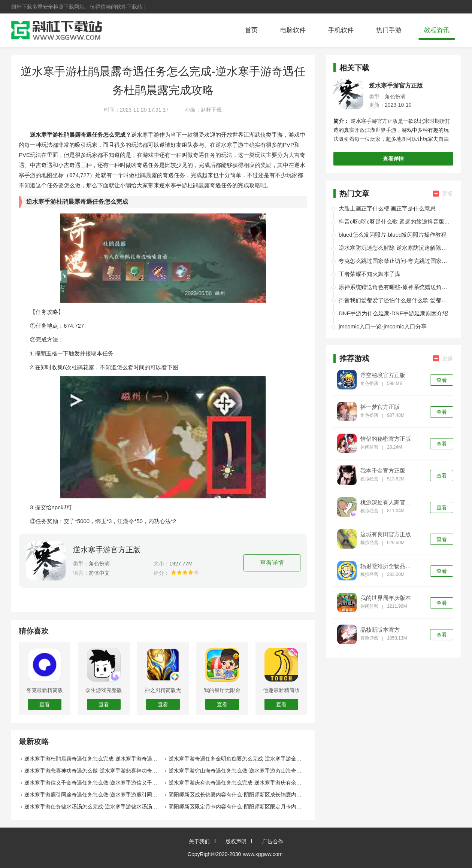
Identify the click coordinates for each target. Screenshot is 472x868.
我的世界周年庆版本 (386, 598)
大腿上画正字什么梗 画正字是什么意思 (387, 208)
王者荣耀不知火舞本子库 (370, 274)
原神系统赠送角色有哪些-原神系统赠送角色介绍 (395, 287)
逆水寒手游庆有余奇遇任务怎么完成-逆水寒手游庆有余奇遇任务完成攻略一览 (238, 783)
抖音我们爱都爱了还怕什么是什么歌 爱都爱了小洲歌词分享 (395, 300)
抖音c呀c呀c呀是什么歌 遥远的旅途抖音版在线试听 (395, 221)
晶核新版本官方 (380, 630)
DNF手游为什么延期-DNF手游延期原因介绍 (393, 313)
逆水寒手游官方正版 (107, 550)
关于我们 (199, 841)
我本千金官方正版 (383, 471)
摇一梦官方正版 (380, 407)
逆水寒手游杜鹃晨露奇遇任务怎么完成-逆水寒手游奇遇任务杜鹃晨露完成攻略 (94, 759)
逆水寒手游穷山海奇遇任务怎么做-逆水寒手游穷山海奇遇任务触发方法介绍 (238, 771)
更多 (443, 193)
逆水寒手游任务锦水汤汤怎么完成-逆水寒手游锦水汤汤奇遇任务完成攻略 (94, 807)
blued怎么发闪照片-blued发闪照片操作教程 (393, 235)
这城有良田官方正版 (386, 534)
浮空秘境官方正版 (383, 375)
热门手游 (389, 30)
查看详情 (272, 563)
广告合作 (273, 841)
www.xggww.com (263, 854)
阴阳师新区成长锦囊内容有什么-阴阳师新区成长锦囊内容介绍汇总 (238, 795)
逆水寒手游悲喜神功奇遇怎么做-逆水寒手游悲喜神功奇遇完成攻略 (94, 771)
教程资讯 (437, 30)
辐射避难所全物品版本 (388, 566)
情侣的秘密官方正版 (386, 439)
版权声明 (236, 841)
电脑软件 (293, 30)
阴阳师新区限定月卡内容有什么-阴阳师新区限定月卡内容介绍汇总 (238, 807)
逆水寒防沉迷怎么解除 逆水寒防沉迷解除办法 (395, 248)
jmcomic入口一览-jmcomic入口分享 (383, 326)
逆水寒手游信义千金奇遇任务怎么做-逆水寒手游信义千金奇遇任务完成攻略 (94, 783)
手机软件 (341, 30)
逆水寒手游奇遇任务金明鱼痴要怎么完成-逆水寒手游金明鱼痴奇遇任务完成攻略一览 (238, 759)
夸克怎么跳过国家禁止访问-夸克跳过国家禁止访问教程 (395, 261)
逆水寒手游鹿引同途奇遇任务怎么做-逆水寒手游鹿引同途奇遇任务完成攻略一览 (94, 795)
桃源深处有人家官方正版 (388, 503)
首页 (251, 30)
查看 (442, 380)
